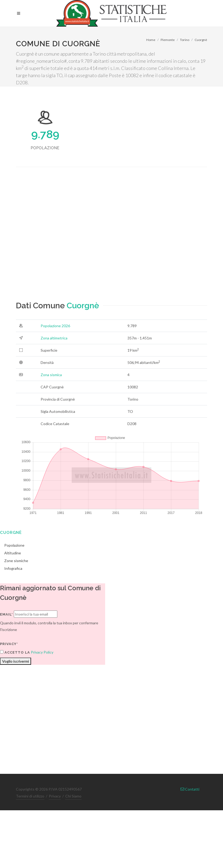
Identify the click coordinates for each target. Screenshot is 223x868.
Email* (7, 614)
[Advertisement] (66, 239)
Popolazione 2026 (55, 326)
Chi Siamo (73, 796)
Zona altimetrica (54, 338)
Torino (185, 40)
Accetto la (15, 652)
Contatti (190, 789)
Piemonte (168, 40)
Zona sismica (51, 375)
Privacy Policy (42, 652)
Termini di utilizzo (30, 796)
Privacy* (9, 644)
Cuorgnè (201, 40)
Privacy (55, 796)
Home (151, 40)
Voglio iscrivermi (16, 661)
